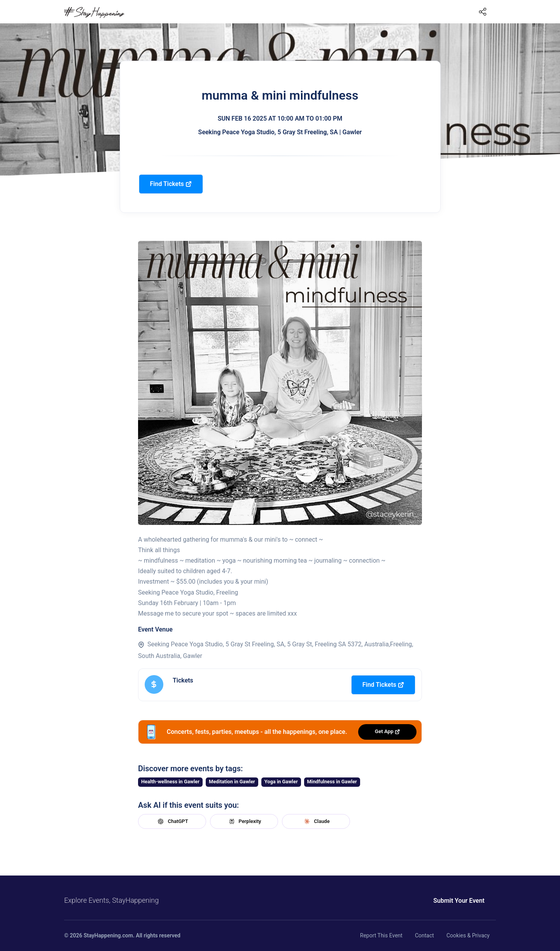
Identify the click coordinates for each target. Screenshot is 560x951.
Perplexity (244, 821)
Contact (424, 935)
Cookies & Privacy (468, 935)
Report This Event (381, 935)
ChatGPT (172, 821)
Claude (316, 821)
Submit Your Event (459, 901)
